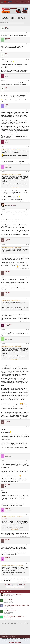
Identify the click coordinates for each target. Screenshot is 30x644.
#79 (29, 545)
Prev (10, 585)
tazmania (6, 612)
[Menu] (2, 2)
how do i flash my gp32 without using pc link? (17, 605)
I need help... (10, 601)
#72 (29, 298)
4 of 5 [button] (15, 585)
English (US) (14, 636)
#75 (29, 427)
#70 (29, 245)
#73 (29, 330)
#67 (29, 147)
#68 (29, 172)
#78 (29, 514)
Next (20, 585)
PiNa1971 (4, 20)
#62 (29, 44)
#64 (29, 80)
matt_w (5, 607)
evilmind (5, 601)
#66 (29, 110)
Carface (5, 618)
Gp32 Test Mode (9, 600)
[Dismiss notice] (28, 6)
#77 (29, 490)
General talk (11, 596)
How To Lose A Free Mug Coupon (13, 594)
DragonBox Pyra (5, 636)
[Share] (26, 33)
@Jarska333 (4, 519)
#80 (29, 563)
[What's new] (26, 2)
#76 (29, 461)
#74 (29, 344)
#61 (29, 33)
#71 (29, 277)
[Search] (28, 2)
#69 (29, 210)
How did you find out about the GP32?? (15, 616)
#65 (29, 93)
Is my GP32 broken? (10, 611)
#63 (29, 59)
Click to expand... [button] (15, 187)
